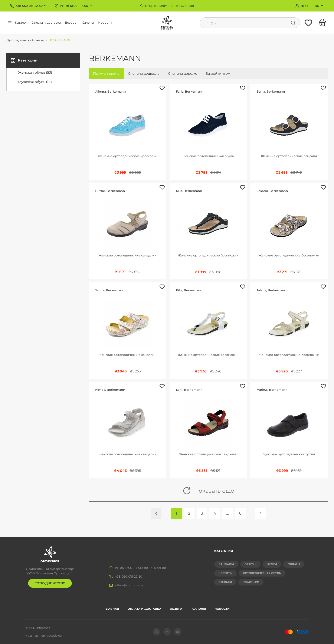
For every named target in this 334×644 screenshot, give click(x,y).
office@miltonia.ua (129, 585)
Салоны (88, 23)
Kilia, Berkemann (189, 290)
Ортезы (250, 564)
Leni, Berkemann (189, 390)
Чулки (272, 564)
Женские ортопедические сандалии (127, 255)
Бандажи (226, 564)
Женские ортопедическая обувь (208, 156)
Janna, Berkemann (110, 290)
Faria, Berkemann (190, 92)
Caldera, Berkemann (272, 191)
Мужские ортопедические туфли (289, 454)
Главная (112, 609)
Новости (105, 23)
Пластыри (251, 582)
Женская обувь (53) (35, 72)
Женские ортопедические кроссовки (128, 156)
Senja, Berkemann (271, 92)
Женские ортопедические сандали (289, 156)
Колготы (225, 573)
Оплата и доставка (46, 23)
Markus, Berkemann (272, 390)
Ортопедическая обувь (262, 573)
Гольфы (294, 564)
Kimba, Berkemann (110, 390)
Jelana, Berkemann (271, 290)
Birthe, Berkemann (110, 191)
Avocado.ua (54, 635)
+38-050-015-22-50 (29, 6)
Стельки (225, 582)
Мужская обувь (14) (35, 82)
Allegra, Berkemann (111, 92)
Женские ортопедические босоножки (208, 255)
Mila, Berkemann (189, 191)
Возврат (71, 23)
